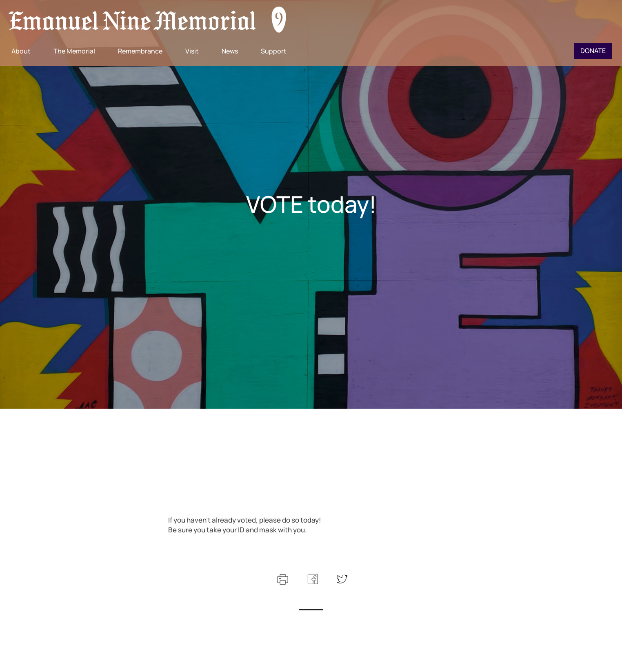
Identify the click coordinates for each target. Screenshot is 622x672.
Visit (192, 51)
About (21, 51)
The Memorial (74, 51)
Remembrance (140, 51)
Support (274, 51)
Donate (593, 51)
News (230, 51)
